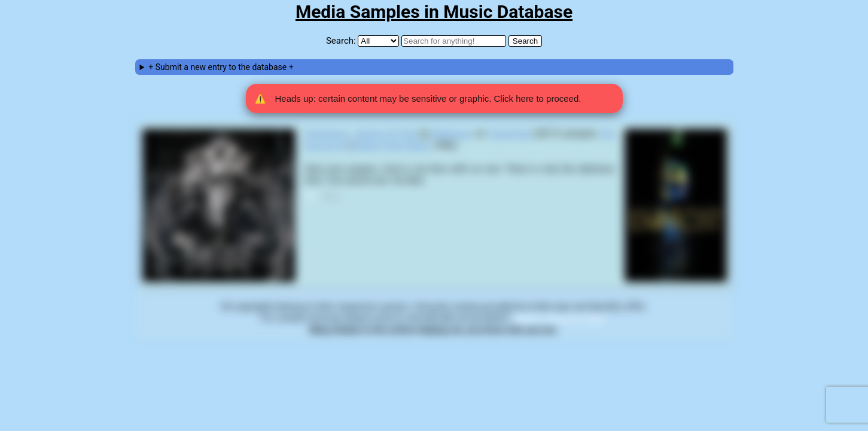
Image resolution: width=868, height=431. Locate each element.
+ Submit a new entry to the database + (221, 67)
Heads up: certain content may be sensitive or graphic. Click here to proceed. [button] (418, 99)
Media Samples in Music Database (434, 12)
